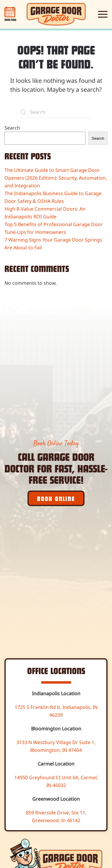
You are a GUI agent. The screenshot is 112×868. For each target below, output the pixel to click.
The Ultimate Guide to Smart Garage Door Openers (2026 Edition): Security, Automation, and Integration (56, 178)
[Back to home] (56, 14)
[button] (103, 14)
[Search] (56, 112)
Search (12, 128)
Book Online (56, 498)
